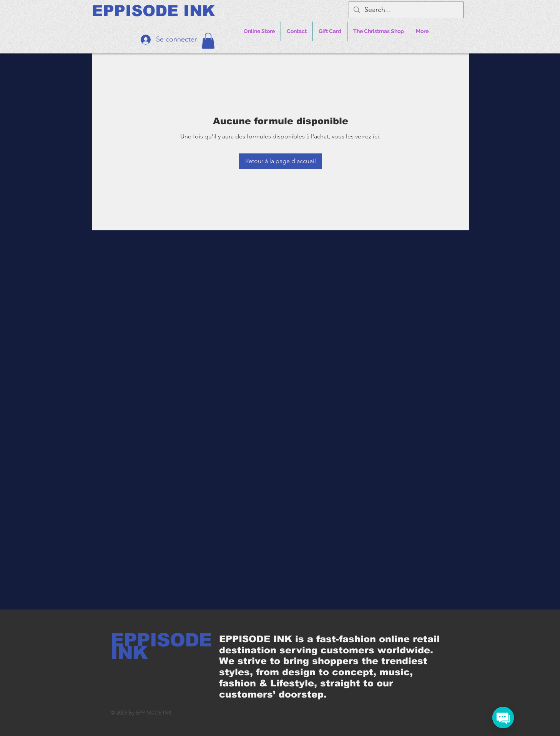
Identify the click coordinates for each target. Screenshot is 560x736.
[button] (208, 41)
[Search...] (406, 10)
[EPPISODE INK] (153, 11)
